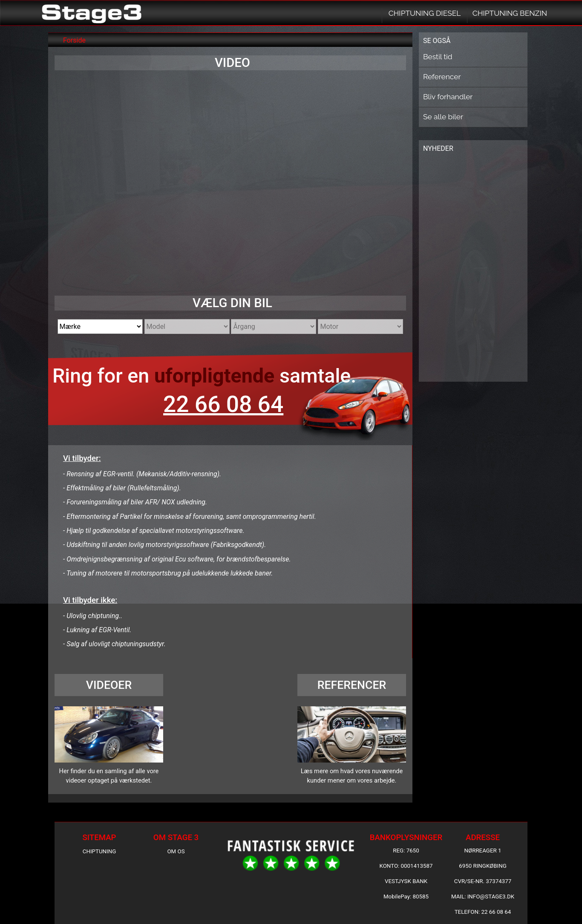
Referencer (442, 77)
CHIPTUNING (99, 851)
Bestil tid (438, 57)
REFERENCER (352, 685)
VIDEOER (109, 685)
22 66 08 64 (223, 404)
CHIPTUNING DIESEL (425, 13)
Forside (74, 40)
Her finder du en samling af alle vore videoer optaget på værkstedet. (109, 776)
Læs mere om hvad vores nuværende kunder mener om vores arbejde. (352, 776)
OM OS (176, 851)
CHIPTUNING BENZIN (510, 13)
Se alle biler (443, 117)
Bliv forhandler (448, 97)
